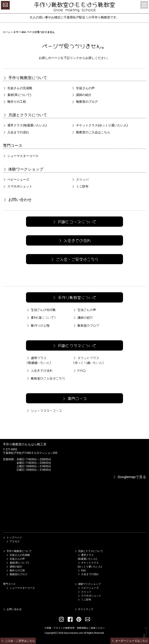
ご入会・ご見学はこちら (74, 259)
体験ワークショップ (23, 169)
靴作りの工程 (14, 102)
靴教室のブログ (85, 102)
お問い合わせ (17, 200)
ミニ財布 (80, 186)
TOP (144, 636)
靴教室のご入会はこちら (91, 132)
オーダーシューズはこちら (130, 641)
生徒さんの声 (83, 88)
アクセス (13, 541)
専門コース (13, 146)
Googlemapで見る (129, 477)
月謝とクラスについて (25, 115)
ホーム (7, 32)
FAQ (79, 370)
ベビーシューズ (16, 180)
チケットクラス (100, 125)
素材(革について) (17, 95)
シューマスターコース (21, 156)
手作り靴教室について (25, 78)
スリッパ (80, 180)
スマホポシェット (17, 186)
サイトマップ (84, 609)
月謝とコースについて (74, 221)
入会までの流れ (16, 132)
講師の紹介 (81, 95)
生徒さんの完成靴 (17, 88)
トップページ (12, 538)
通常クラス (25, 125)
